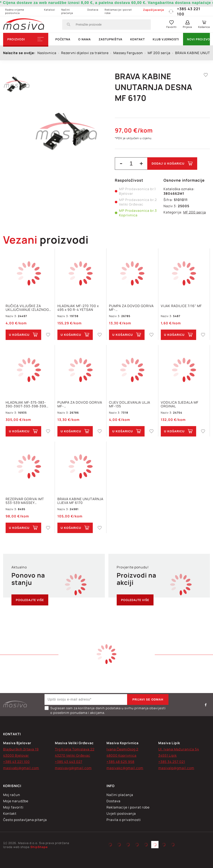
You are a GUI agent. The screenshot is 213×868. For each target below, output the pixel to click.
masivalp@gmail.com (176, 768)
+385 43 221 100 (184, 11)
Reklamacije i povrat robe (118, 11)
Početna (63, 39)
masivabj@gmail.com (21, 768)
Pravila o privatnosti (124, 820)
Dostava (93, 10)
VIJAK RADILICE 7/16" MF (181, 306)
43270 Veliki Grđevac (73, 755)
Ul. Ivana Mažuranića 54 (179, 749)
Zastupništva (110, 39)
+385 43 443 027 (69, 762)
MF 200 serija (195, 212)
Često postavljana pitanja (25, 820)
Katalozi (50, 10)
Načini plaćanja (67, 11)
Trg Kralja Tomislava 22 (75, 749)
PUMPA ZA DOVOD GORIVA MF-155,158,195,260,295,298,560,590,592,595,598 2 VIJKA (81, 404)
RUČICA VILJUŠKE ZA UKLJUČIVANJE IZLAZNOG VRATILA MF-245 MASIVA (27, 308)
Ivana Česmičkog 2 (122, 749)
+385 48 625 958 (120, 762)
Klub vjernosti (166, 39)
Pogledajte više (30, 600)
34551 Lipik (168, 755)
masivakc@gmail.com (125, 768)
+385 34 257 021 (172, 762)
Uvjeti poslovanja (121, 813)
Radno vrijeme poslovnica (15, 11)
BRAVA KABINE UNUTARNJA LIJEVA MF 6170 (80, 501)
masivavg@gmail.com (73, 768)
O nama (84, 39)
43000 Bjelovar (16, 755)
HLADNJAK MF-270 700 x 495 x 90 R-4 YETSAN (78, 308)
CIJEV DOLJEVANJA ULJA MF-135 (130, 404)
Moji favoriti (13, 807)
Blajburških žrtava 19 (21, 749)
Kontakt (137, 39)
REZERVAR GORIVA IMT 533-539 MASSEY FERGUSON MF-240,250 (26, 501)
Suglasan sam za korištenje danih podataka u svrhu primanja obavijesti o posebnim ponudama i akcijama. (105, 710)
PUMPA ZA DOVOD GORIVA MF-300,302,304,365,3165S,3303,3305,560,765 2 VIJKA (132, 308)
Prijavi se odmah (148, 699)
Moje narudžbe (16, 801)
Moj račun (12, 795)
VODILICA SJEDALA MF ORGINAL (180, 404)
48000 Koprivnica (121, 755)
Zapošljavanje (154, 10)
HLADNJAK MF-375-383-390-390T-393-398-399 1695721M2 (26, 404)
